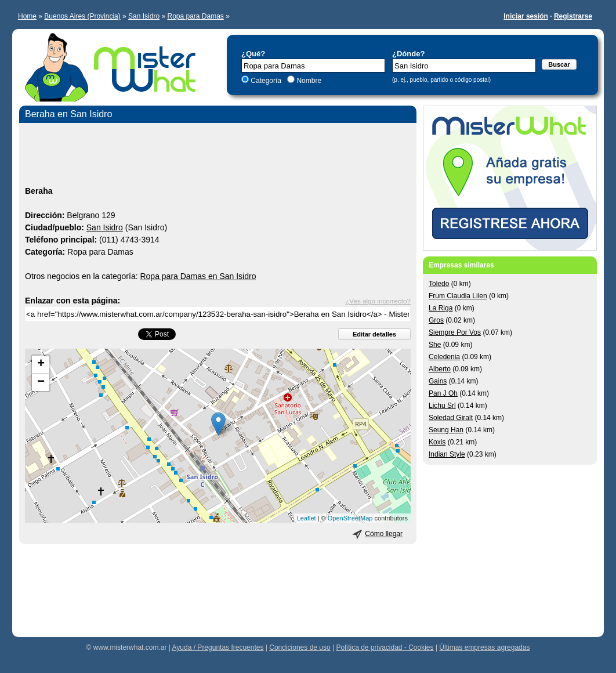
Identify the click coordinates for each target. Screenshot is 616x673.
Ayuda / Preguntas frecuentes (218, 647)
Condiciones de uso (300, 647)
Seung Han (446, 430)
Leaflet (307, 518)
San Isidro (144, 16)
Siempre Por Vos (455, 332)
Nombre (308, 81)
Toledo (439, 284)
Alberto (440, 369)
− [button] (41, 382)
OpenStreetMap (350, 518)
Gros (436, 320)
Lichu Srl (442, 406)
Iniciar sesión (526, 16)
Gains (438, 381)
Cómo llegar (384, 534)
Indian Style (447, 454)
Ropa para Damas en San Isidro (198, 276)
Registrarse (573, 16)
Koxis (437, 442)
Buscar (559, 64)
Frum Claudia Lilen (458, 296)
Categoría (266, 81)
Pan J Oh (443, 393)
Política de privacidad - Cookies (385, 647)
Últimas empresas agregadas (484, 647)
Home (27, 16)
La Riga (441, 308)
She (435, 345)
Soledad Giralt (451, 418)
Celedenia (444, 357)
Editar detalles (374, 334)
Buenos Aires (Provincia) (82, 16)
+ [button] (41, 364)
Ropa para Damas (195, 16)
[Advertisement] (218, 156)
